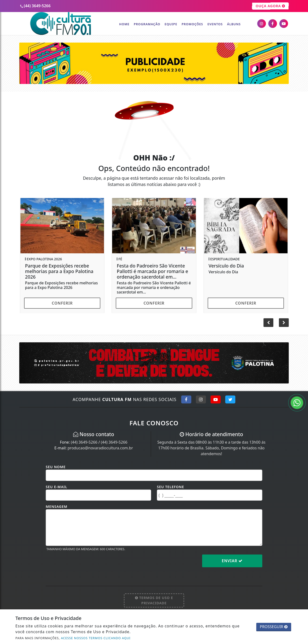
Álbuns (234, 24)
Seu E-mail (56, 487)
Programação (147, 24)
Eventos (215, 24)
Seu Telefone (170, 487)
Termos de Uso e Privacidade (154, 600)
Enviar (232, 561)
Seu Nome (56, 467)
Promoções (192, 24)
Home (124, 24)
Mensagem (57, 507)
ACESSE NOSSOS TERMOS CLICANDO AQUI (96, 638)
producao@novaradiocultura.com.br (100, 448)
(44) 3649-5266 (84, 442)
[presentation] (82, 565)
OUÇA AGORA (270, 6)
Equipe (171, 24)
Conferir (62, 303)
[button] (284, 323)
